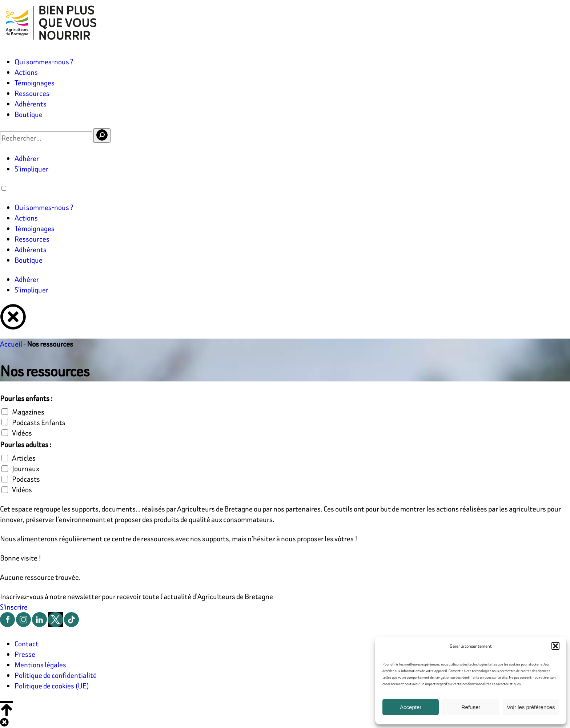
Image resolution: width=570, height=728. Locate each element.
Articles (24, 458)
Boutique (29, 114)
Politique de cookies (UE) (52, 686)
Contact (27, 644)
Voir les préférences (531, 707)
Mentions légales (40, 665)
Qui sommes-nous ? (44, 62)
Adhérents (31, 104)
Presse (25, 654)
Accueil (11, 344)
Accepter (411, 707)
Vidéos (22, 433)
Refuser (471, 707)
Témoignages (35, 83)
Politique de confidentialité (56, 675)
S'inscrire (14, 607)
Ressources (32, 93)
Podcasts (26, 479)
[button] (555, 646)
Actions (26, 72)
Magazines (28, 412)
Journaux (26, 468)
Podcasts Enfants (39, 422)
